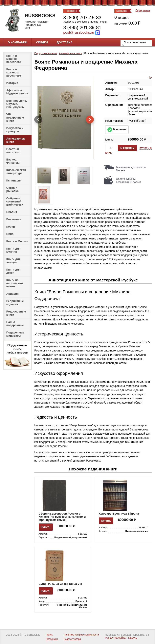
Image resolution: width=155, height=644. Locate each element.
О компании (18, 42)
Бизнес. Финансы (13, 161)
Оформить (143, 10)
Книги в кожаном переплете (14, 72)
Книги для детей (13, 271)
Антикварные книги (16, 140)
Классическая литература (16, 172)
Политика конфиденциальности (81, 635)
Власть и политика (13, 151)
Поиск (49, 635)
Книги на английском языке (15, 283)
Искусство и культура (15, 130)
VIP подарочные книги (15, 118)
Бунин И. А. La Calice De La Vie (60, 584)
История (12, 83)
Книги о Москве (17, 241)
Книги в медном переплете (14, 59)
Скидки (42, 42)
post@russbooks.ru (79, 32)
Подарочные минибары (15, 334)
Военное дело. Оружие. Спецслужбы (17, 104)
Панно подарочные (15, 324)
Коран (11, 227)
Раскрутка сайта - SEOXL (121, 638)
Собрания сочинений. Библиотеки (15, 201)
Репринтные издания (15, 303)
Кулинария (14, 180)
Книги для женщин (13, 261)
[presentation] (38, 120)
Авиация (12, 294)
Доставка (65, 42)
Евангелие (14, 219)
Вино (10, 234)
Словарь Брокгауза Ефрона (119, 514)
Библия (12, 212)
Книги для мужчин (13, 250)
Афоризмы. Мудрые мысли (17, 92)
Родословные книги (16, 313)
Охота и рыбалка (12, 189)
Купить (46, 527)
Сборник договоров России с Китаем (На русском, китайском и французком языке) (62, 517)
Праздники (52, 639)
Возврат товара (72, 639)
